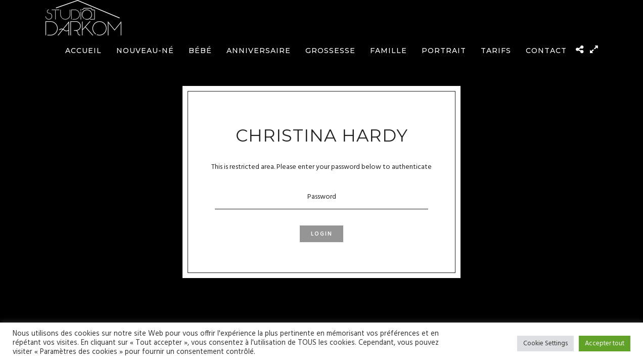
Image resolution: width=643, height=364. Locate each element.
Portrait (444, 51)
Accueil (83, 51)
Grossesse (330, 51)
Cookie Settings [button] (545, 344)
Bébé (200, 51)
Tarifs (496, 51)
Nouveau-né (145, 51)
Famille (388, 51)
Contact (546, 51)
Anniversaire (259, 51)
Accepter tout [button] (605, 344)
